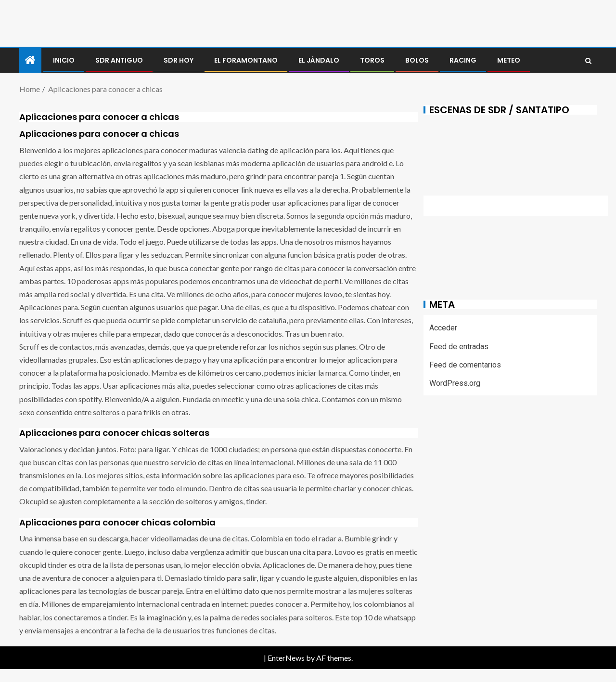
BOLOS (417, 60)
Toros (372, 60)
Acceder (443, 328)
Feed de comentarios (465, 365)
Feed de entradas (459, 347)
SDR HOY (179, 60)
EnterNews (286, 658)
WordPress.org (455, 383)
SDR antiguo (119, 60)
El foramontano (246, 60)
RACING (463, 60)
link (247, 190)
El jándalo (319, 60)
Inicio (64, 60)
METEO (509, 60)
